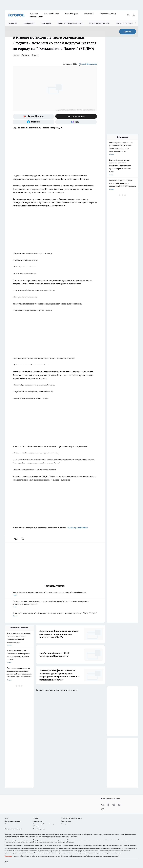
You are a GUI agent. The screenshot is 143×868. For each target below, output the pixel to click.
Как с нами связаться (11, 824)
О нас (7, 818)
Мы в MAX (89, 14)
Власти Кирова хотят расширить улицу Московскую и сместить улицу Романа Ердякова (55, 594)
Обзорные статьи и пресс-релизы (72, 818)
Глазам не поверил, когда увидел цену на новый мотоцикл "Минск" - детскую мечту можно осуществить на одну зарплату (55, 604)
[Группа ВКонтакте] (103, 805)
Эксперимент (29, 23)
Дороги (25, 55)
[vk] (16, 539)
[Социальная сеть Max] (76, 122)
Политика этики (66, 821)
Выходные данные (39, 829)
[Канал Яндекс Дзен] (76, 116)
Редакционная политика (69, 824)
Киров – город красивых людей (70, 23)
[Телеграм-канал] (33, 122)
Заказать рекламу (108, 14)
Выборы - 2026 (36, 17)
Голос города (46, 23)
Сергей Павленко (88, 64)
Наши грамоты (38, 821)
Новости (34, 14)
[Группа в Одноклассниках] (108, 805)
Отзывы (35, 818)
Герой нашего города (125, 23)
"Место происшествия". (78, 528)
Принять (128, 32)
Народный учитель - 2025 (100, 23)
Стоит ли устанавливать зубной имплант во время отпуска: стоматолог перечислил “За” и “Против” (55, 615)
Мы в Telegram (71, 14)
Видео (35, 55)
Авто (16, 55)
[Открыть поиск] (128, 15)
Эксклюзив (13, 23)
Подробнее (74, 837)
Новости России (51, 14)
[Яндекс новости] (33, 116)
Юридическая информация (13, 829)
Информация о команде (12, 821)
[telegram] (24, 539)
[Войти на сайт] (134, 15)
